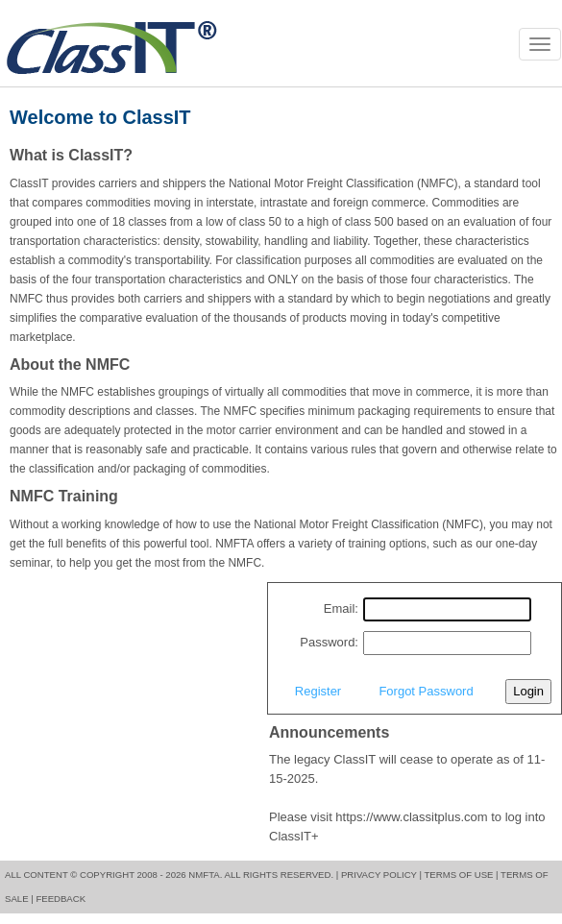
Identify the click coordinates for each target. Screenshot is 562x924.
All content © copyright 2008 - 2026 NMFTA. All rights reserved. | (171, 875)
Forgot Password (426, 691)
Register (318, 691)
